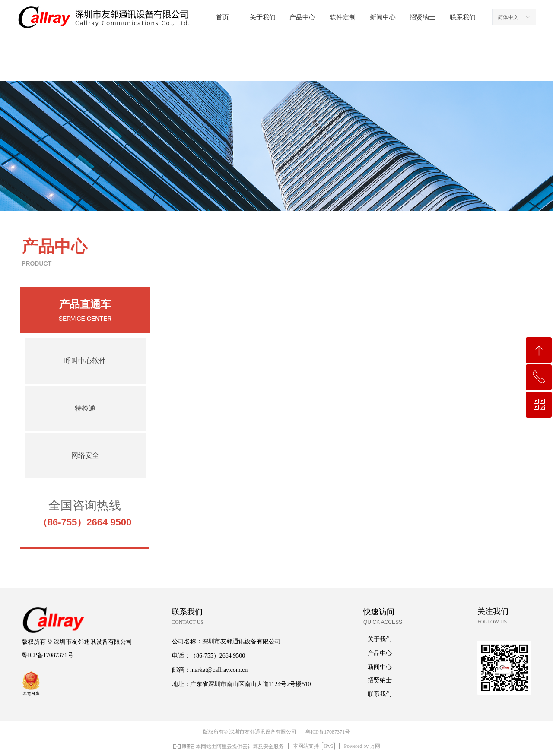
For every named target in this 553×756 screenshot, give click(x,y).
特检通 (85, 408)
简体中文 (508, 17)
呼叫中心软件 (85, 361)
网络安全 (85, 455)
